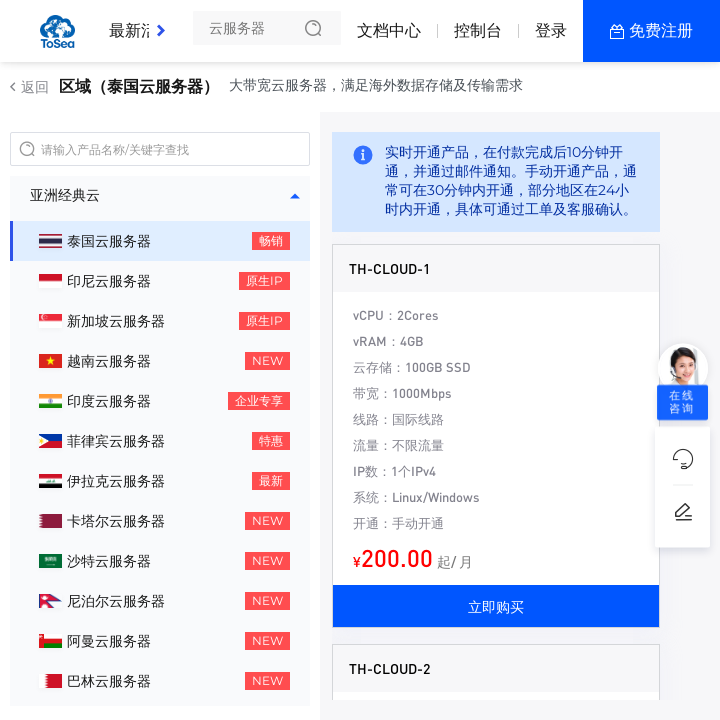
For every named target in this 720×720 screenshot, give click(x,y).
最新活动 (146, 23)
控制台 (478, 30)
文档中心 (389, 30)
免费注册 (661, 30)
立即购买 (496, 606)
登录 (551, 30)
